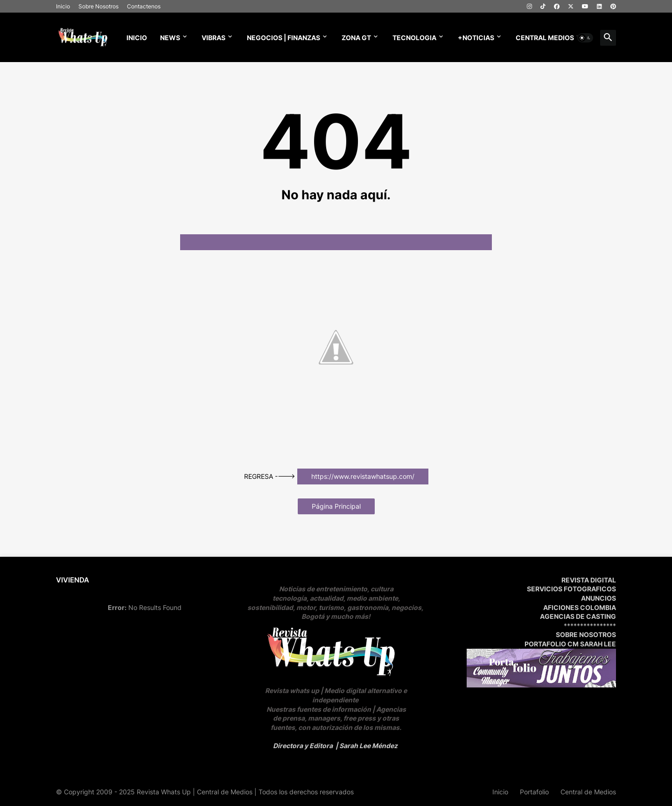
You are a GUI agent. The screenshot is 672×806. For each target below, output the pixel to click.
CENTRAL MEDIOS (545, 38)
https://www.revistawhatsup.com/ (363, 476)
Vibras (213, 38)
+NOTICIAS (476, 38)
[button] (585, 38)
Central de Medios (588, 792)
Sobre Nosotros (98, 6)
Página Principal (336, 506)
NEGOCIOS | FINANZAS (283, 38)
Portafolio (534, 792)
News (170, 38)
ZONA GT (356, 38)
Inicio (63, 6)
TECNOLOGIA (414, 38)
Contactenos (144, 6)
